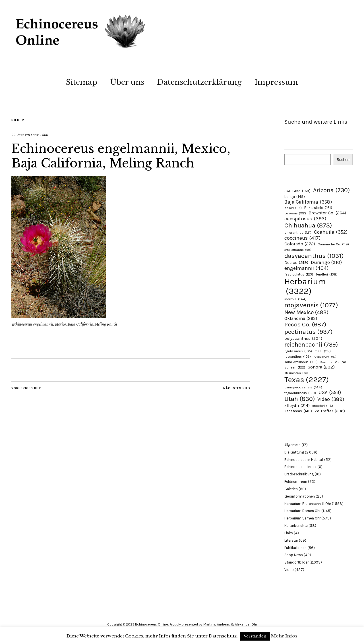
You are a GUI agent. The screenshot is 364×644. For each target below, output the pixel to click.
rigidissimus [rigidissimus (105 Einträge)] (298, 351)
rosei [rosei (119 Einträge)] (323, 351)
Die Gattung (294, 452)
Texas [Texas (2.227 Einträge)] (307, 380)
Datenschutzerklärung (199, 82)
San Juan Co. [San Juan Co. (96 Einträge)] (333, 362)
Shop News (294, 555)
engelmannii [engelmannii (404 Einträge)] (306, 268)
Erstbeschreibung (299, 474)
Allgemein (292, 445)
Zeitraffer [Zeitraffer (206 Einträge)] (330, 411)
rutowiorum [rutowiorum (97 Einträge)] (325, 357)
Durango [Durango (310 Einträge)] (326, 262)
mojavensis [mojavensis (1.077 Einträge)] (311, 305)
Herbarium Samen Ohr (302, 518)
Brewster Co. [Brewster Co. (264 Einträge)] (327, 213)
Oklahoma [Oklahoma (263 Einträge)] (301, 318)
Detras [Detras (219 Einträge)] (296, 262)
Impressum (276, 82)
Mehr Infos (284, 636)
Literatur (291, 540)
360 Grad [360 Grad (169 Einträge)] (297, 191)
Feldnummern (296, 482)
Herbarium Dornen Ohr (302, 511)
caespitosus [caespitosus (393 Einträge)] (305, 219)
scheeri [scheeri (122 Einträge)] (295, 367)
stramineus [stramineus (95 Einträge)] (296, 373)
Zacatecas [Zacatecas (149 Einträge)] (298, 411)
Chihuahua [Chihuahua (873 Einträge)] (308, 225)
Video (289, 570)
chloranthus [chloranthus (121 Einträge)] (298, 233)
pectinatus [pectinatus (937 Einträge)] (308, 332)
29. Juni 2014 (22, 135)
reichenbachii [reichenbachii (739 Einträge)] (311, 344)
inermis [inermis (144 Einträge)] (295, 299)
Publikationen (295, 548)
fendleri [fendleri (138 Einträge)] (327, 274)
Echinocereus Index (300, 467)
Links (289, 533)
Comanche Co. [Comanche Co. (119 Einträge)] (333, 244)
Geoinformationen (300, 496)
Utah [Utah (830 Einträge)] (300, 399)
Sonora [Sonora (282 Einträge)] (321, 367)
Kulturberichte (296, 526)
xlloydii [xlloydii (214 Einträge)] (297, 405)
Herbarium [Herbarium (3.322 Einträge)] (305, 286)
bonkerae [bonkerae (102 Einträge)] (295, 213)
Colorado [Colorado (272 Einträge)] (300, 244)
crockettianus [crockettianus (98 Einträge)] (298, 250)
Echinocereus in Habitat (304, 460)
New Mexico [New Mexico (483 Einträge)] (306, 312)
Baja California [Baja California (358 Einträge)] (308, 202)
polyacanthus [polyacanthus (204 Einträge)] (303, 338)
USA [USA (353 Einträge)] (330, 392)
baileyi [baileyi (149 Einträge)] (295, 197)
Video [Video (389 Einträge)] (331, 399)
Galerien (291, 489)
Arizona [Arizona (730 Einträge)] (331, 190)
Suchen (343, 160)
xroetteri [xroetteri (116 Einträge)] (323, 406)
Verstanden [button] (255, 636)
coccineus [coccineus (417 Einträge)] (302, 238)
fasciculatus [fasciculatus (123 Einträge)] (299, 274)
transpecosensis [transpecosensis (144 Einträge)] (303, 387)
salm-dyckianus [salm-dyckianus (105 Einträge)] (301, 362)
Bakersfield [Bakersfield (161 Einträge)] (318, 208)
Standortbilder (296, 562)
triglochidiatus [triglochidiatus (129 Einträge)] (300, 393)
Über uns (127, 82)
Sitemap (82, 82)
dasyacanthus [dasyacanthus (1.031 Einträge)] (314, 256)
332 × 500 (40, 135)
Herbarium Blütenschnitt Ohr (308, 504)
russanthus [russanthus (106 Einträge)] (298, 357)
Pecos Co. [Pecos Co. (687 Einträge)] (305, 324)
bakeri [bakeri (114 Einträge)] (293, 208)
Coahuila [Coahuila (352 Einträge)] (331, 232)
